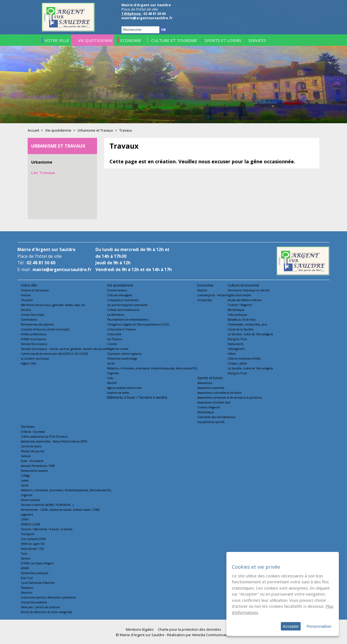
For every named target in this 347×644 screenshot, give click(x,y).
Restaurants (236, 344)
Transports (28, 534)
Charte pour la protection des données (189, 629)
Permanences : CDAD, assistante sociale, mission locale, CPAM (60, 510)
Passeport (27, 588)
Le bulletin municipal (35, 359)
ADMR (25, 568)
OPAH (25, 519)
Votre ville (29, 285)
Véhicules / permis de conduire (40, 607)
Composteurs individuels (123, 300)
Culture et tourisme (243, 285)
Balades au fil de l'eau (242, 320)
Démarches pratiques (35, 573)
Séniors (25, 558)
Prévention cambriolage (122, 359)
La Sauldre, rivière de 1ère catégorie (250, 334)
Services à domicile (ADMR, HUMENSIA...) (47, 505)
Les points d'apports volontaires (127, 305)
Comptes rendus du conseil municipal (45, 329)
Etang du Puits (237, 339)
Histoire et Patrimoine (35, 290)
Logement (27, 515)
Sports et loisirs (210, 378)
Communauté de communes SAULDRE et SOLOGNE (54, 354)
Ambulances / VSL (32, 549)
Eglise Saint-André (239, 295)
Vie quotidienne (58, 130)
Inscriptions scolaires (34, 602)
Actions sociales (30, 500)
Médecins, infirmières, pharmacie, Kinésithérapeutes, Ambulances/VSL (152, 368)
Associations (205, 383)
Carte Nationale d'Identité (38, 583)
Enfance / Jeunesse (33, 432)
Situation (27, 300)
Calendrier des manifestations (216, 417)
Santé (111, 363)
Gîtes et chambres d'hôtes (244, 359)
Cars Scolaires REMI (33, 539)
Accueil (33, 130)
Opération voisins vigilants (124, 354)
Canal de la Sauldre (241, 329)
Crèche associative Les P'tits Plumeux (44, 437)
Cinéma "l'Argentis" (240, 305)
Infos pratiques (237, 315)
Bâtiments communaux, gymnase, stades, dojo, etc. (53, 305)
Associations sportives (211, 388)
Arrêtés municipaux (33, 339)
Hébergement (236, 349)
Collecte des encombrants (123, 310)
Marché (112, 383)
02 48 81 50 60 (41, 263)
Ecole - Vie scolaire (32, 461)
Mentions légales (140, 629)
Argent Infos (28, 363)
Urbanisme (42, 162)
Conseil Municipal (33, 315)
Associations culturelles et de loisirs (219, 393)
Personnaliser (319, 626)
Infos (110, 378)
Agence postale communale (124, 388)
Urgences (113, 373)
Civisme (112, 344)
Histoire (26, 295)
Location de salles (118, 393)
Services (28, 427)
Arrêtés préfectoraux (34, 334)
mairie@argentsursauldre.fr (147, 18)
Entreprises (205, 300)
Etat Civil (27, 578)
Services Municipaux (34, 344)
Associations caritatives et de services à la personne (229, 398)
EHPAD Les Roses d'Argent (37, 563)
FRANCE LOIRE (31, 524)
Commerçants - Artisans (213, 295)
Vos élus (26, 310)
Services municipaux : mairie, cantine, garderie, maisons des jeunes (64, 349)
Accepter (291, 626)
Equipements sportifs (211, 422)
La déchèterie (115, 315)
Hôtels (232, 354)
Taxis (24, 554)
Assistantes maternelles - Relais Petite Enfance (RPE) (54, 441)
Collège (25, 476)
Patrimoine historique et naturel (249, 290)
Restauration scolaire (34, 471)
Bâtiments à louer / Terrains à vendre (137, 397)
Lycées (25, 480)
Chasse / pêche (237, 363)
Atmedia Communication (212, 635)
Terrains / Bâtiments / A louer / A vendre (47, 529)
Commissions (29, 320)
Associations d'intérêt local (214, 402)
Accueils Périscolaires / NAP (38, 466)
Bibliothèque (236, 310)
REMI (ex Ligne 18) (33, 544)
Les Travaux (43, 173)
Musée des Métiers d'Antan (245, 300)
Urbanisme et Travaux (95, 130)
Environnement (117, 290)
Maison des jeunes (33, 451)
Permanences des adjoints (37, 324)
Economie (205, 285)
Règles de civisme (118, 349)
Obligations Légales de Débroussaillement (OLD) (138, 324)
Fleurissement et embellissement (128, 320)
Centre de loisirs (31, 446)
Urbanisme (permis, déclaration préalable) (48, 597)
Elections (26, 593)
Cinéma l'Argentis (209, 407)
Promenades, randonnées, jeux (247, 324)
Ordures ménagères (120, 295)
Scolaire (26, 456)
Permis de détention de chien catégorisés (46, 612)
